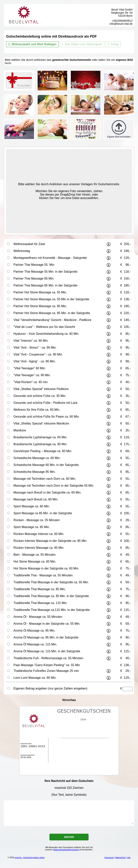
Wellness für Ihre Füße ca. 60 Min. (37, 410)
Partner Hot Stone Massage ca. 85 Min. (40, 306)
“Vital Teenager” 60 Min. (30, 368)
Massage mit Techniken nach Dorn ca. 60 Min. (45, 479)
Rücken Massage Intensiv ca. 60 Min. (39, 534)
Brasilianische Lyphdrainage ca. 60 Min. (40, 437)
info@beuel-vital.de (121, 24)
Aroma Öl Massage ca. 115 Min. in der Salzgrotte (47, 651)
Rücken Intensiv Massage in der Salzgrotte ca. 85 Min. (50, 541)
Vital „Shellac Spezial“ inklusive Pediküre (41, 389)
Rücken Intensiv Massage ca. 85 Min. (39, 548)
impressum (109, 858)
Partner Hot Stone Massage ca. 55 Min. (40, 292)
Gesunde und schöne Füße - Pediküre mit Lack (46, 403)
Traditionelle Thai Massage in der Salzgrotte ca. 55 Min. (51, 582)
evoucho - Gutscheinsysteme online (29, 858)
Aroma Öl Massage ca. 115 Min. (35, 644)
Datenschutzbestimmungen (66, 850)
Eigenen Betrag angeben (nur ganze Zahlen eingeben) (50, 688)
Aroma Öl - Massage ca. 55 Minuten (38, 617)
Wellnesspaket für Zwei (29, 244)
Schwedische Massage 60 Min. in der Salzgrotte (46, 465)
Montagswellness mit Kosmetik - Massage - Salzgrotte (50, 258)
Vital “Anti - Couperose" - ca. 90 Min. (38, 354)
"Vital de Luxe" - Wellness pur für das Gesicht (44, 327)
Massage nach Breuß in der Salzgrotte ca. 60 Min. (48, 492)
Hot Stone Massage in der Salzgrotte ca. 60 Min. (46, 568)
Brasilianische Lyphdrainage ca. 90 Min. (40, 444)
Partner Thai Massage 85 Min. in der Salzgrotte (46, 285)
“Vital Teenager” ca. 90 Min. (32, 375)
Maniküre (20, 430)
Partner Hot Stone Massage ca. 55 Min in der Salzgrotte (51, 299)
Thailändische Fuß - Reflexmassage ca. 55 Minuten (48, 658)
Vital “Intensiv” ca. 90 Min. (31, 341)
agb (129, 858)
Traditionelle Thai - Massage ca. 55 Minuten (43, 575)
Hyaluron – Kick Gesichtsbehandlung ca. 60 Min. (46, 334)
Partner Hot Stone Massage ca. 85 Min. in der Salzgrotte (52, 313)
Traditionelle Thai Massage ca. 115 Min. (41, 603)
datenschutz (120, 858)
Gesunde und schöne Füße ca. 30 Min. (40, 396)
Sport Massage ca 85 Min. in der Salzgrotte (43, 513)
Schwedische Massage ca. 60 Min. (37, 458)
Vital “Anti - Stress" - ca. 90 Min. (35, 348)
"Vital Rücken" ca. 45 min (31, 382)
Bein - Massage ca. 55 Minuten (35, 555)
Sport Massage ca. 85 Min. (32, 527)
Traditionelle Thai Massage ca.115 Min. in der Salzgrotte (52, 610)
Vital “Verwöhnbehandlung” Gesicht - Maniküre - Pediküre (52, 320)
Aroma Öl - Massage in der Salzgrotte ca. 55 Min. (47, 624)
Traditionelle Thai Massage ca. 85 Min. (40, 589)
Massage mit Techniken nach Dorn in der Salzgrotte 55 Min (54, 486)
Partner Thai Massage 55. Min (34, 265)
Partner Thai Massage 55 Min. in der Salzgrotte (46, 272)
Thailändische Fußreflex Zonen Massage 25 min (46, 671)
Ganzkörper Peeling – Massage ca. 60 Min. (43, 451)
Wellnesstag (22, 251)
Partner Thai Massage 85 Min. (34, 279)
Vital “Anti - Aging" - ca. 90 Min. (35, 361)
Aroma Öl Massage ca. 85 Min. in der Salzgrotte (46, 637)
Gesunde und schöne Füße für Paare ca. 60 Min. (47, 417)
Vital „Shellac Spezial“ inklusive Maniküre (41, 423)
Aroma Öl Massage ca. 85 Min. (35, 631)
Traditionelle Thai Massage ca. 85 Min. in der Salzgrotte (51, 596)
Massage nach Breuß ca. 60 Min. (36, 499)
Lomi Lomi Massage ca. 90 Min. (35, 678)
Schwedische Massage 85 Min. (35, 472)
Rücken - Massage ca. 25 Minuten (37, 520)
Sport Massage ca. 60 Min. (32, 506)
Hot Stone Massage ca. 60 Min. (35, 562)
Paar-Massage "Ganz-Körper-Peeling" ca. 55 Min (47, 665)
